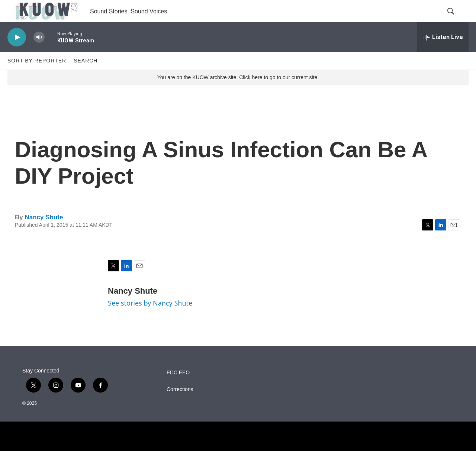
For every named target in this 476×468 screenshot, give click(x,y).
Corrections (180, 406)
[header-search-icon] (457, 20)
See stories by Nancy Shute (150, 320)
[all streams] (443, 54)
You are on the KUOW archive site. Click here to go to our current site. (238, 94)
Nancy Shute (44, 234)
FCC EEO (178, 389)
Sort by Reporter (37, 77)
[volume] (39, 54)
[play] (17, 54)
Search (86, 77)
